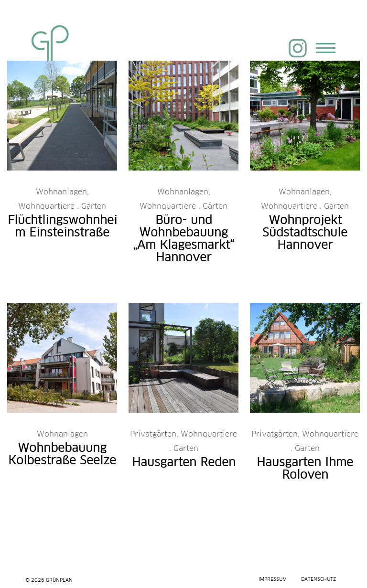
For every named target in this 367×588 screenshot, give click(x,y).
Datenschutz (318, 579)
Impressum (273, 579)
